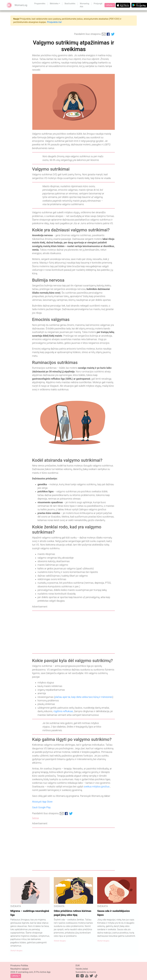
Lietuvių (109, 5)
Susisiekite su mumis (86, 972)
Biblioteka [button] (54, 4)
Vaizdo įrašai (82, 969)
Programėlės (40, 4)
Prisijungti (98, 4)
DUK (78, 966)
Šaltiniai (35, 818)
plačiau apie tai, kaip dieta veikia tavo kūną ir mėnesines (84, 697)
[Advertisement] (74, 632)
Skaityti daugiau (16, 951)
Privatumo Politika (19, 966)
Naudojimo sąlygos (20, 969)
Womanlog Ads (84, 5)
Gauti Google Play (41, 807)
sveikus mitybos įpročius (97, 787)
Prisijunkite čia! (54, 22)
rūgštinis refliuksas (63, 711)
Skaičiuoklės (70, 4)
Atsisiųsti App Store (42, 802)
